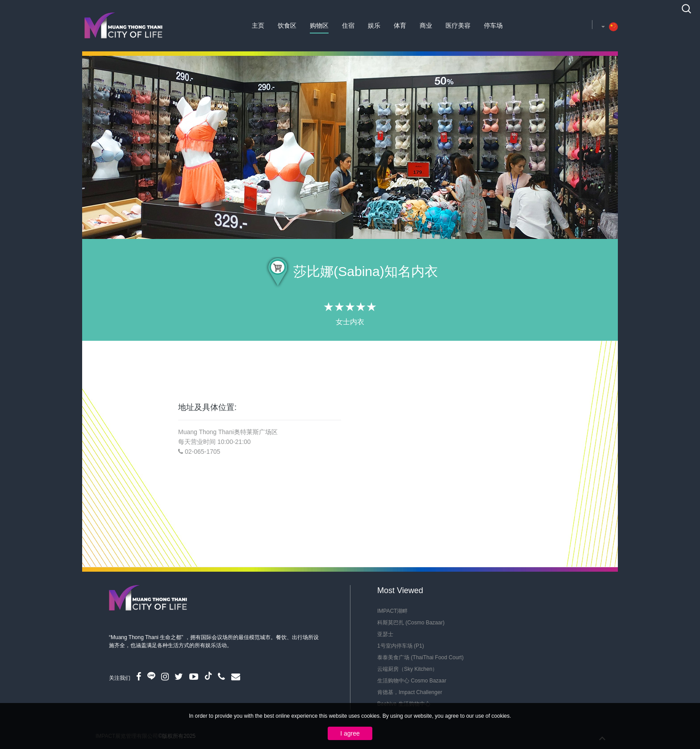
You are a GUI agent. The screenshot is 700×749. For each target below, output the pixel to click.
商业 (426, 25)
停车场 (493, 25)
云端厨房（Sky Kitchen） (407, 669)
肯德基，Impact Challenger (410, 692)
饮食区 (287, 25)
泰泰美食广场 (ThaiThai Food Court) (420, 657)
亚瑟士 (385, 634)
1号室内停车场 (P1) (401, 646)
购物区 (319, 25)
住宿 (348, 25)
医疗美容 (458, 25)
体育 (400, 25)
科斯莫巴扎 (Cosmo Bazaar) (411, 623)
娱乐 (374, 25)
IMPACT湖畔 (392, 611)
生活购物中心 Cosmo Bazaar (412, 681)
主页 (258, 25)
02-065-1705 (202, 452)
